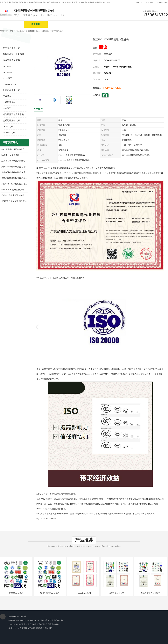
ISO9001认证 (9, 133)
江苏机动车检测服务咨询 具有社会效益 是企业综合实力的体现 (15, 178)
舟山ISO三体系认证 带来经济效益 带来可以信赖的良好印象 (15, 195)
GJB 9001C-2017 (10, 84)
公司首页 (12, 24)
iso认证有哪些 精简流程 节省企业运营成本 (15, 149)
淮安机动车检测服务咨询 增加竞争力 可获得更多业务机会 (15, 167)
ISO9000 (7, 66)
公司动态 (131, 24)
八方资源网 (22, 628)
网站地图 (48, 628)
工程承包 (7, 96)
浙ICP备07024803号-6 (35, 620)
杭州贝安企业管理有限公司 (37, 624)
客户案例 (155, 24)
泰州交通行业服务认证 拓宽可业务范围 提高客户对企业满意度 (15, 172)
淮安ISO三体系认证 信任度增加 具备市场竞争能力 (15, 201)
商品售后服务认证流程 (151, 593)
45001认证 (8, 78)
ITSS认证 (7, 108)
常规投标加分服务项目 (13, 54)
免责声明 (31, 628)
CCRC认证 (8, 127)
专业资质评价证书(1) (13, 60)
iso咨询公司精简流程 (10, 155)
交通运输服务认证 (11, 121)
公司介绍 (83, 24)
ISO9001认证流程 (16, 593)
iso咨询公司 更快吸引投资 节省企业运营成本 (15, 161)
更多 (26, 143)
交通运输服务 (9, 102)
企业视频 (60, 24)
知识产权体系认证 (11, 90)
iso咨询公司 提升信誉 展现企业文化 (15, 190)
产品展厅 (107, 24)
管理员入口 (40, 628)
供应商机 (36, 24)
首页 (12, 31)
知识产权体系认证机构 (50, 593)
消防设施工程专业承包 (13, 114)
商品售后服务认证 (11, 48)
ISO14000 (30, 31)
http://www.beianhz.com (46, 519)
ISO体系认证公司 (117, 593)
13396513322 (112, 88)
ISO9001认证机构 (83, 593)
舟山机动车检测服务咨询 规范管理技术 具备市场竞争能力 (15, 184)
